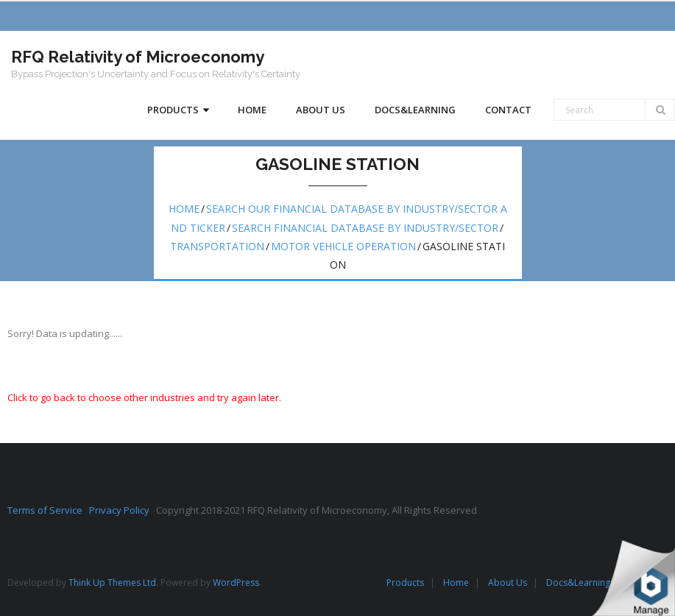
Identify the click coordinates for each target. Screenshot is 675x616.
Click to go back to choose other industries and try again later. (144, 397)
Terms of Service (48, 510)
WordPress (236, 583)
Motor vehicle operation (343, 246)
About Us (508, 583)
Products (405, 583)
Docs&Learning (578, 583)
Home (184, 209)
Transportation (217, 246)
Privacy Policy (123, 510)
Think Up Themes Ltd (112, 583)
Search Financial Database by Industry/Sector (365, 228)
